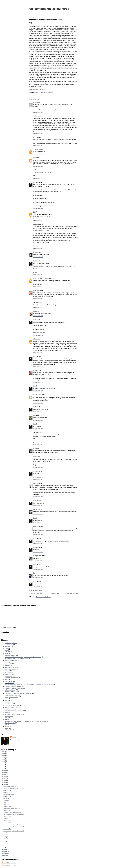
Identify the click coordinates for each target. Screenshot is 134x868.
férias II (5, 803)
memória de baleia (10, 683)
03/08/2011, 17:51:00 (38, 287)
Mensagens (5, 862)
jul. (5, 833)
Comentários (6, 865)
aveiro (6, 648)
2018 (4, 760)
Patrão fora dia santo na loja (12, 705)
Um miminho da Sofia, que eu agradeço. (14, 815)
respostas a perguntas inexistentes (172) (45, 20)
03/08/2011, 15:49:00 (38, 275)
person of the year (9, 709)
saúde (6, 713)
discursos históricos (10, 669)
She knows (37, 339)
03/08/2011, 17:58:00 (38, 299)
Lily (34, 212)
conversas (7, 664)
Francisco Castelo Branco (41, 278)
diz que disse (8, 673)
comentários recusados (11, 660)
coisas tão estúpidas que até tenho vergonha (16, 659)
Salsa (35, 158)
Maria (35, 252)
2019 (4, 758)
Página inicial (55, 593)
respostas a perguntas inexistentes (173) (14, 813)
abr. (5, 839)
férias (6, 679)
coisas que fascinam (10, 655)
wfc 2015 (7, 726)
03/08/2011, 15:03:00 (38, 208)
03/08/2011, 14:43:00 (38, 166)
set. (5, 782)
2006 (4, 855)
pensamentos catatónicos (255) (12, 809)
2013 (4, 770)
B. (34, 311)
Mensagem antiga (72, 593)
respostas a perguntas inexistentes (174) (14, 788)
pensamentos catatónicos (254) (12, 825)
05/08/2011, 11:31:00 (38, 523)
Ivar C (35, 182)
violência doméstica (10, 723)
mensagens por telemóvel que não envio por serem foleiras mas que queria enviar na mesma (29, 685)
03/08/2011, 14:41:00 (38, 154)
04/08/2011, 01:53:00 (38, 403)
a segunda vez (9, 645)
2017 (4, 762)
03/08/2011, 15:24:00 (38, 248)
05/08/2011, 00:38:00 (38, 514)
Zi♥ (34, 573)
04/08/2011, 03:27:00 (38, 412)
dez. (5, 776)
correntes (7, 666)
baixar (6, 650)
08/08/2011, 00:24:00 (38, 543)
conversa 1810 (7, 829)
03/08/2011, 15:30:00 (38, 257)
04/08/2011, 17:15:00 (38, 467)
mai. (5, 837)
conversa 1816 (7, 796)
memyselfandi (38, 556)
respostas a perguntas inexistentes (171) (14, 831)
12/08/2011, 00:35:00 (38, 569)
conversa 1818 (7, 790)
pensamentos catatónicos (11, 707)
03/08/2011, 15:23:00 (38, 220)
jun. (5, 835)
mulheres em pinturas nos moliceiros (14, 688)
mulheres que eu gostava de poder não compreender (18, 693)
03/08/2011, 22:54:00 (38, 353)
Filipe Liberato (38, 395)
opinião (7, 700)
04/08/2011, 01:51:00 (38, 391)
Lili (34, 102)
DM (34, 415)
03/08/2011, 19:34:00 (38, 335)
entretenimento (9, 676)
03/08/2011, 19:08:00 (38, 316)
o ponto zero (7, 798)
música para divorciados (11, 695)
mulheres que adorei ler (11, 692)
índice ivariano (9, 681)
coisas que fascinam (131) (10, 794)
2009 (4, 849)
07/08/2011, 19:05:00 (38, 535)
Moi (34, 448)
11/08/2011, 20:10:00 (38, 561)
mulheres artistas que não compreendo (15, 686)
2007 (4, 853)
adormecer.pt (8, 646)
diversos (7, 671)
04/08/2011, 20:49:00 (38, 497)
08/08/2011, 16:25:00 (38, 552)
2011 (4, 774)
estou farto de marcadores (12, 678)
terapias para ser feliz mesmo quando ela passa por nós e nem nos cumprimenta (26, 721)
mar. (5, 841)
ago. (5, 784)
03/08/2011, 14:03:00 (38, 112)
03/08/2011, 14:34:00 (38, 145)
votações (7, 725)
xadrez (7, 728)
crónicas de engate (10, 667)
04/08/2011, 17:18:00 (38, 479)
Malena (36, 370)
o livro (6, 699)
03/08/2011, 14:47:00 (38, 178)
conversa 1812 (7, 821)
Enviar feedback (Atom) (43, 597)
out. (5, 780)
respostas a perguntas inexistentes (43, 92)
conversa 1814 (7, 811)
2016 (4, 764)
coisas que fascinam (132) (10, 786)
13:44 (44, 90)
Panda (35, 509)
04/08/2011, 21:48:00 (38, 505)
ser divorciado (8, 716)
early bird (36, 526)
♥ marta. (36, 149)
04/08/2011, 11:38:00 (38, 429)
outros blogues (9, 704)
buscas (7, 653)
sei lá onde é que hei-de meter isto (14, 714)
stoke (6, 719)
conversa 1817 (7, 792)
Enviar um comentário (35, 590)
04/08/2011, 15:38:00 (38, 444)
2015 (4, 766)
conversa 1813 (7, 817)
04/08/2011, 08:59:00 (38, 420)
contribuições (8, 662)
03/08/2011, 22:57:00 (38, 367)
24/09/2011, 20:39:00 (38, 578)
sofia (6, 718)
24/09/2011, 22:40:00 (38, 586)
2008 (4, 851)
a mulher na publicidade (11, 643)
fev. (5, 843)
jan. (5, 845)
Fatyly (35, 483)
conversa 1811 (7, 823)
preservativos (7, 800)
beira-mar (7, 652)
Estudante (36, 290)
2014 (4, 768)
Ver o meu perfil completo (17, 740)
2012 (4, 772)
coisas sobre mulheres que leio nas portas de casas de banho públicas (23, 657)
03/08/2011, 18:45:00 (38, 307)
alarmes (5, 819)
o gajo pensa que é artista (11, 697)
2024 (4, 752)
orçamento (8, 702)
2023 (4, 754)
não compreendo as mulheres (49, 9)
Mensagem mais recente (36, 593)
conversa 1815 (7, 807)
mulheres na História (10, 690)
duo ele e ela (8, 674)
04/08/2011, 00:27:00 (38, 382)
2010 (4, 847)
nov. (5, 778)
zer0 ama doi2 (8, 730)
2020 (4, 756)
